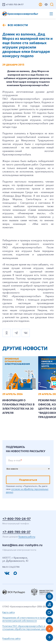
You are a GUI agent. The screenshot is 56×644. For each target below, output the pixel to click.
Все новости (18, 25)
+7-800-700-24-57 (17, 519)
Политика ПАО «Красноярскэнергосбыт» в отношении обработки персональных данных (25, 628)
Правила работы (27, 537)
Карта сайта (9, 612)
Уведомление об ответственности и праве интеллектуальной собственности (24, 619)
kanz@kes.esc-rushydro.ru (22, 545)
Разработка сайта (11, 638)
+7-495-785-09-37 (16, 532)
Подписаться (28, 480)
